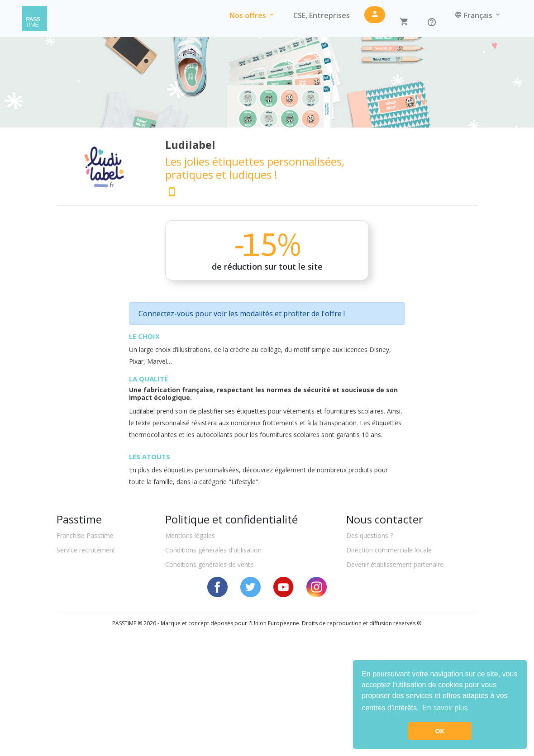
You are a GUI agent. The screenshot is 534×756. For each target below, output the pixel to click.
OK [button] (440, 731)
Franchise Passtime (85, 535)
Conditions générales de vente (210, 564)
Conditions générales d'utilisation (213, 550)
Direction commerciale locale (389, 550)
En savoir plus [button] (445, 708)
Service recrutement (86, 550)
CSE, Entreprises (322, 15)
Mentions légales (190, 535)
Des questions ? (370, 535)
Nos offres (252, 15)
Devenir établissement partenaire (395, 564)
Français (478, 15)
